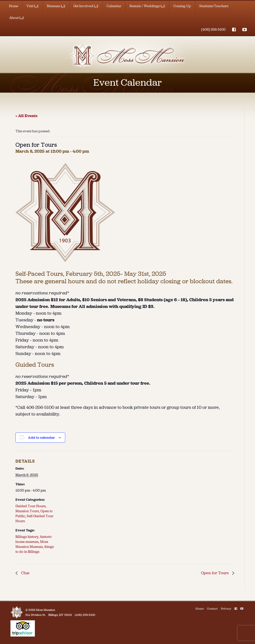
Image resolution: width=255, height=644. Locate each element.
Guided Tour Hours (31, 506)
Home (14, 6)
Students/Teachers (214, 6)
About (17, 18)
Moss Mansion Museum (32, 544)
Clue (25, 573)
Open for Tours (215, 573)
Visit (32, 6)
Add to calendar (41, 438)
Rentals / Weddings (147, 6)
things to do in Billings (35, 549)
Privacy (226, 609)
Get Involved (86, 6)
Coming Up (182, 6)
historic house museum (34, 539)
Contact (212, 609)
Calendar (114, 6)
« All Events (27, 116)
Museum (56, 6)
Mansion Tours (27, 511)
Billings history (27, 537)
